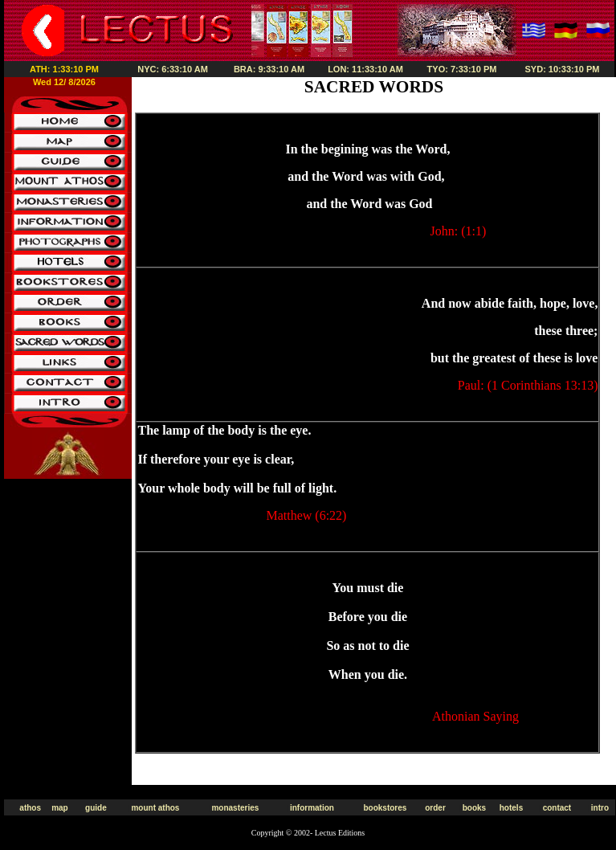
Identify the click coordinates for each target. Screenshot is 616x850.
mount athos (155, 808)
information (312, 808)
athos (30, 808)
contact (557, 808)
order (435, 808)
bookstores (385, 808)
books (474, 808)
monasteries (235, 808)
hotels (511, 808)
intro (600, 808)
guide (96, 808)
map (60, 808)
